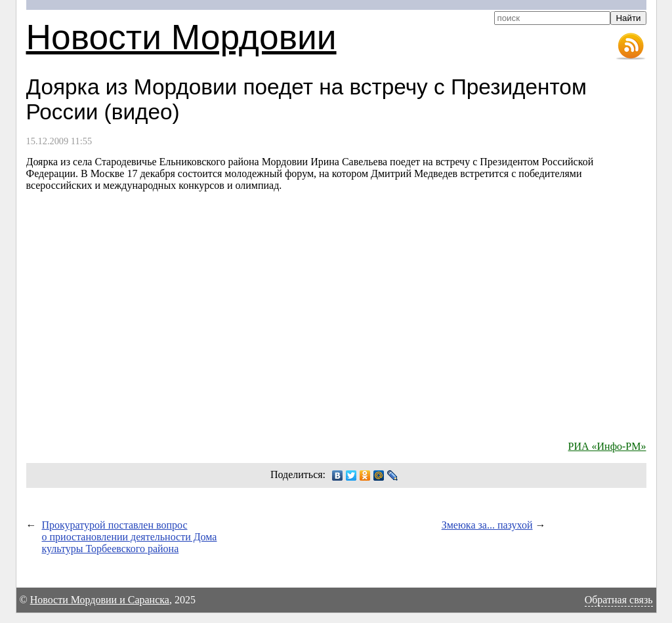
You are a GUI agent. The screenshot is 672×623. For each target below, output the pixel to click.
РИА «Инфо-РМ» (607, 446)
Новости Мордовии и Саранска (100, 600)
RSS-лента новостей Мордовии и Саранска (631, 47)
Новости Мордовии (181, 37)
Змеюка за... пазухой (487, 525)
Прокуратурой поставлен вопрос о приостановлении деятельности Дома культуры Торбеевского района (130, 537)
